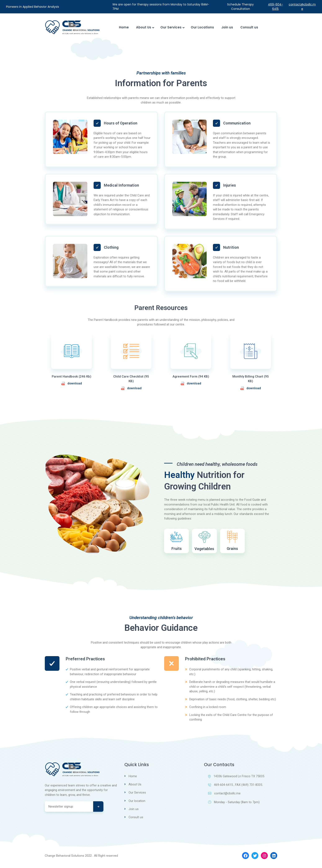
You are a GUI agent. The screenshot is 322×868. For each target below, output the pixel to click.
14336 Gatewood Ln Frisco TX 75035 (236, 780)
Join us (227, 27)
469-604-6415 (276, 7)
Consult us (249, 27)
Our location (137, 805)
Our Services (172, 27)
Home (124, 27)
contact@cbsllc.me (302, 7)
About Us (145, 27)
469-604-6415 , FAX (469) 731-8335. (236, 789)
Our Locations (202, 27)
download (71, 384)
